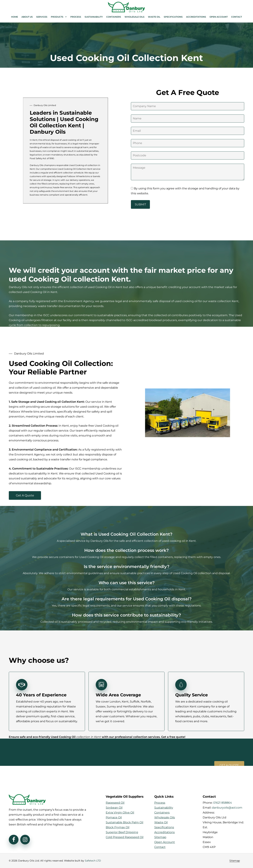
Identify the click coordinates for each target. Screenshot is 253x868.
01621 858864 (223, 803)
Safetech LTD (93, 861)
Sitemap (235, 861)
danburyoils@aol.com (227, 808)
